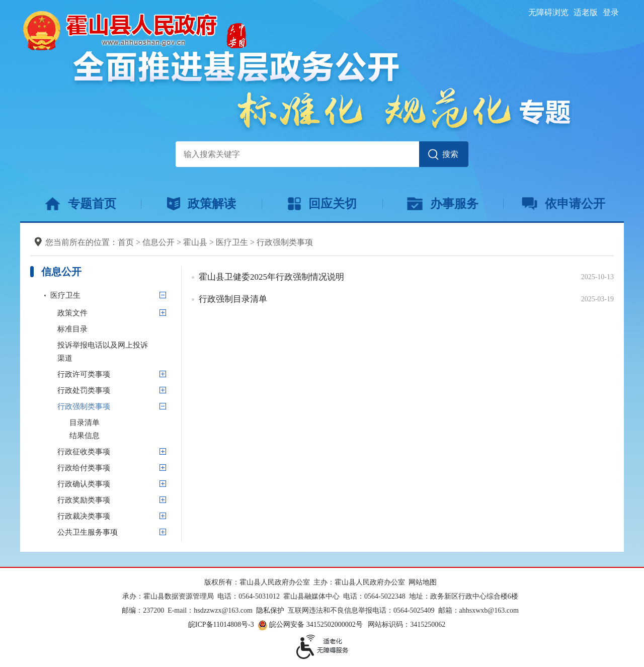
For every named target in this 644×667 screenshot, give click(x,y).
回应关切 (322, 204)
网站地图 (423, 582)
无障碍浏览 (548, 12)
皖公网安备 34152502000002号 (311, 624)
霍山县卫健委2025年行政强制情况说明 (271, 277)
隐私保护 (270, 610)
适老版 (586, 12)
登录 (611, 12)
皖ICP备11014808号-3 (221, 624)
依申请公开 (564, 204)
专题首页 (80, 204)
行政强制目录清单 (233, 299)
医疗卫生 (232, 242)
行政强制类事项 (285, 242)
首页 (126, 242)
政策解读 (202, 204)
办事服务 (442, 204)
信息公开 (158, 242)
